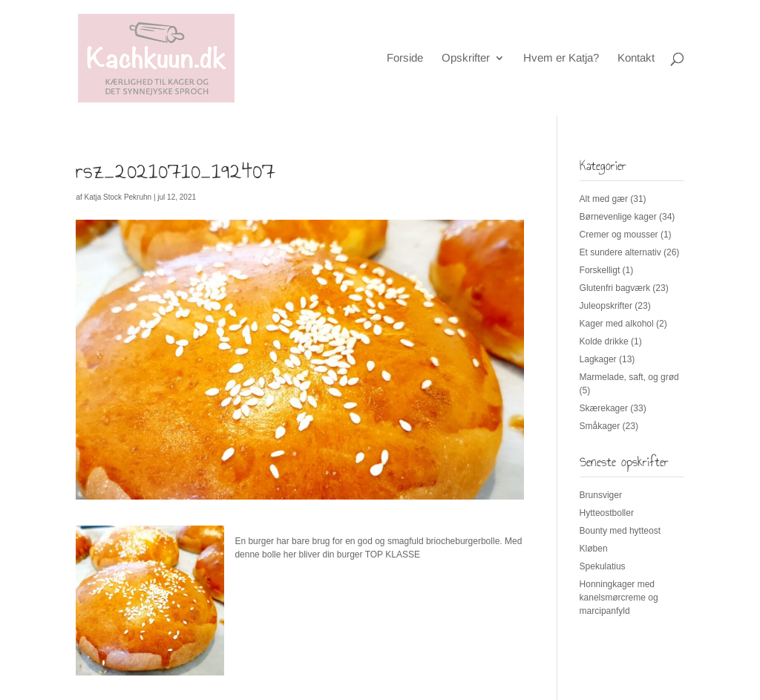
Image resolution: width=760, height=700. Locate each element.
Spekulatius (603, 566)
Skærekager (604, 408)
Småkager (600, 426)
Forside (405, 58)
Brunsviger (601, 495)
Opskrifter (466, 58)
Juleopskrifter (606, 306)
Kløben (594, 549)
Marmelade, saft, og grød (629, 377)
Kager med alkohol (617, 324)
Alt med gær (604, 199)
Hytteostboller (607, 513)
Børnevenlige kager (618, 217)
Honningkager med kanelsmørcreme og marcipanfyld (619, 598)
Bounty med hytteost (620, 531)
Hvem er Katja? (561, 58)
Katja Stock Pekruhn (118, 197)
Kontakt (636, 58)
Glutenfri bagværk (615, 288)
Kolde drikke (604, 341)
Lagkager (598, 359)
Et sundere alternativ (620, 252)
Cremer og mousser (619, 235)
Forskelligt (600, 270)
